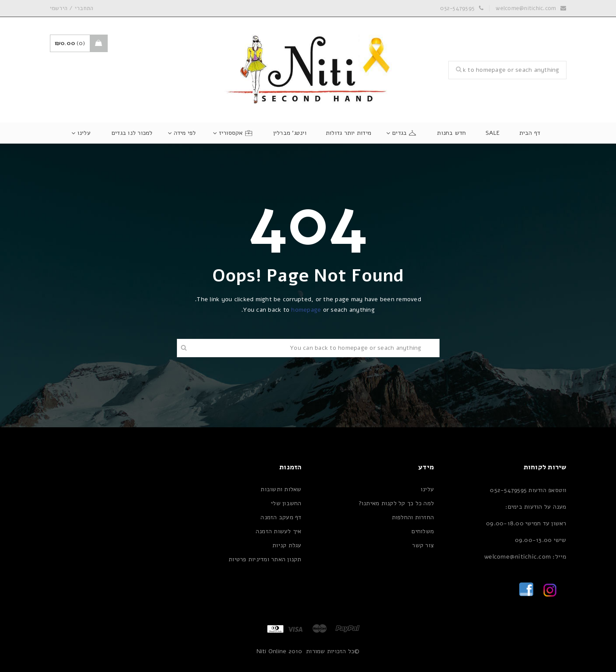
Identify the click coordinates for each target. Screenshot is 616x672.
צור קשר (423, 545)
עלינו (427, 489)
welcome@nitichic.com (526, 8)
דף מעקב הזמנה (281, 517)
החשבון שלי (286, 503)
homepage (306, 310)
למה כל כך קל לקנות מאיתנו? (396, 503)
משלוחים (423, 531)
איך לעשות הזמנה (279, 531)
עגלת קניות (287, 545)
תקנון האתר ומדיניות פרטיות (265, 559)
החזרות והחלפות (413, 517)
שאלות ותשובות (281, 489)
